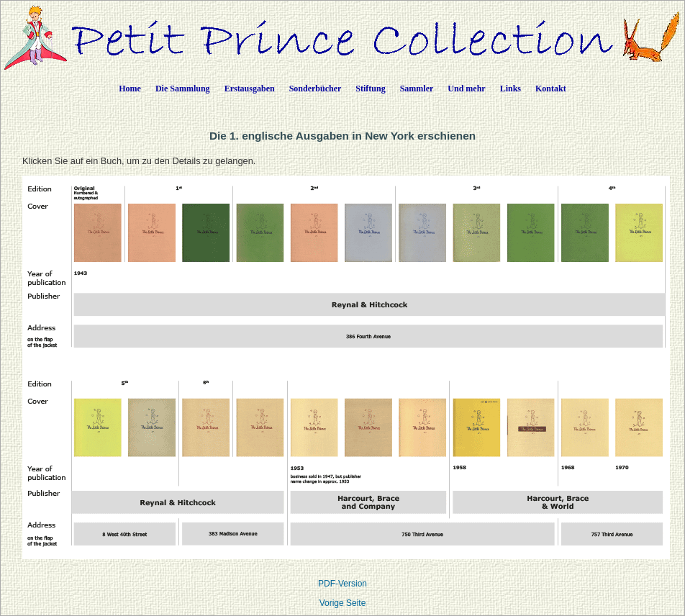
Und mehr (466, 89)
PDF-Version (342, 584)
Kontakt (551, 89)
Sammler (417, 89)
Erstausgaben (250, 89)
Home (130, 89)
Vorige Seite (343, 603)
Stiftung (370, 89)
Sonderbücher (316, 89)
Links (511, 89)
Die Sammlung (183, 89)
